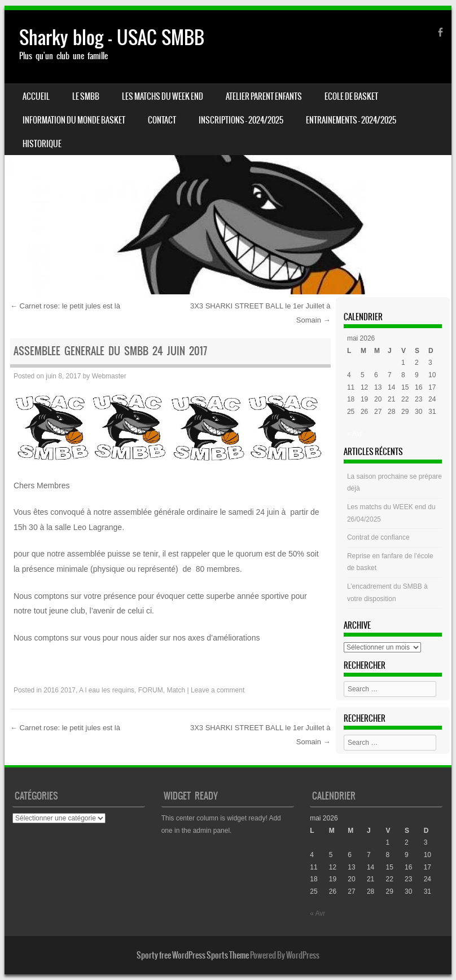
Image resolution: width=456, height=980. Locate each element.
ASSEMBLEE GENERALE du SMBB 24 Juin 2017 (110, 351)
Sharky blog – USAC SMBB (112, 37)
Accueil (36, 96)
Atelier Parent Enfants (264, 96)
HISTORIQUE (42, 144)
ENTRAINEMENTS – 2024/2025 (351, 120)
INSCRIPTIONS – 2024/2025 (241, 120)
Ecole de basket (351, 96)
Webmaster (109, 376)
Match (176, 690)
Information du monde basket (74, 120)
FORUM (151, 690)
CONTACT (162, 120)
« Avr (355, 434)
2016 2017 (60, 690)
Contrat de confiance (378, 537)
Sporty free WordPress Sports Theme (193, 955)
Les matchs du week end (163, 96)
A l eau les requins (107, 690)
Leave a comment (218, 690)
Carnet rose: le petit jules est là (65, 306)
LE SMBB (86, 96)
